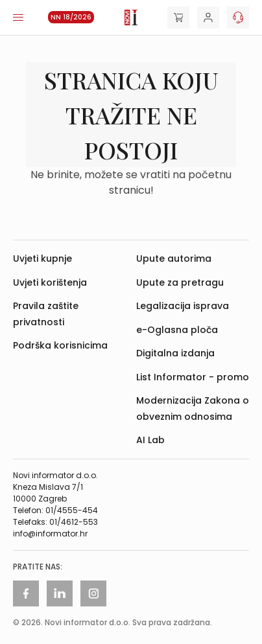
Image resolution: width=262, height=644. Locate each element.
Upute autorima (174, 259)
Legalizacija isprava (183, 306)
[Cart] (178, 17)
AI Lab (150, 440)
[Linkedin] (60, 593)
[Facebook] (26, 593)
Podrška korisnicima (60, 345)
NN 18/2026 (71, 17)
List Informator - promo (193, 377)
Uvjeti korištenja (50, 282)
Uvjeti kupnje (42, 259)
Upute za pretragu (180, 282)
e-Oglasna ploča (177, 330)
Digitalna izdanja (175, 353)
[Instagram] (93, 593)
